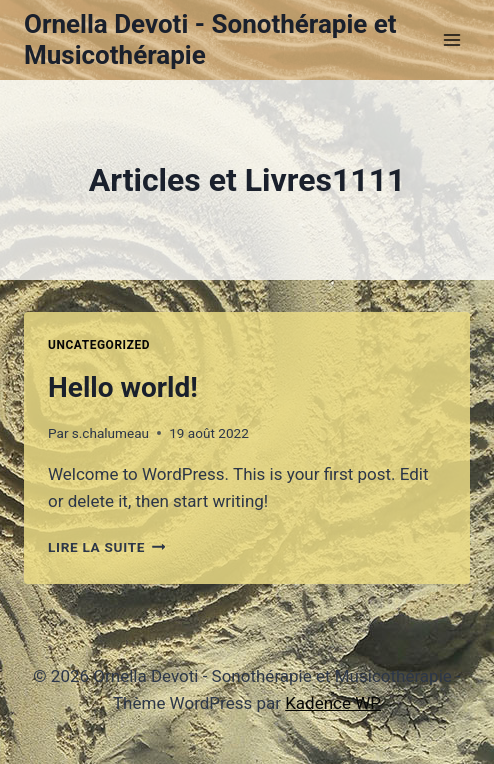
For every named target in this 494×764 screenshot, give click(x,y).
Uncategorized (99, 345)
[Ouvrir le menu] (451, 39)
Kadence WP (333, 703)
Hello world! (123, 387)
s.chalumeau (110, 433)
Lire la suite (106, 547)
